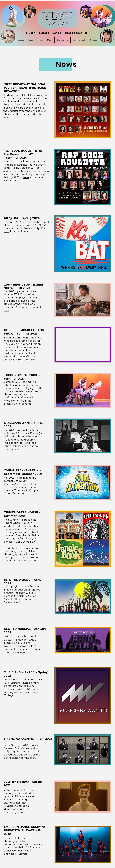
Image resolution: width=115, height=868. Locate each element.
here (6, 117)
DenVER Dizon (57, 18)
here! (18, 449)
